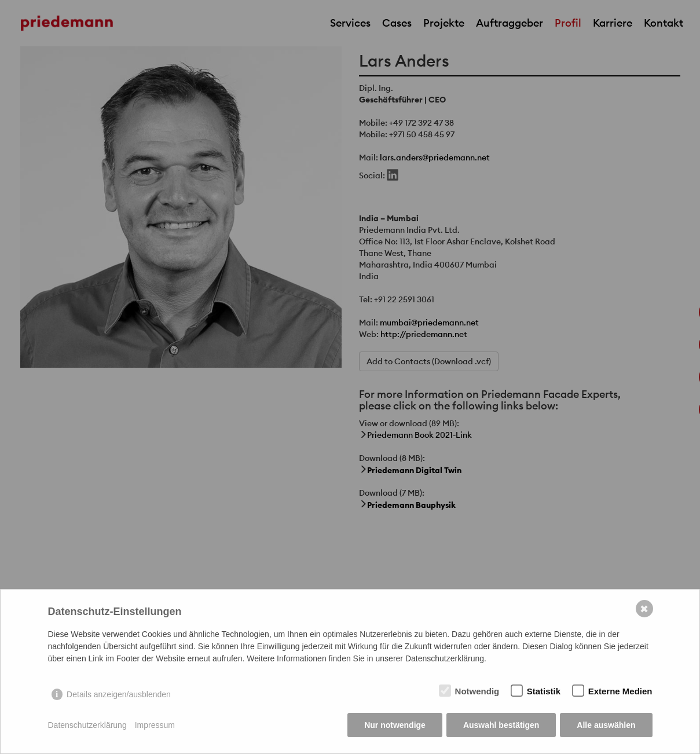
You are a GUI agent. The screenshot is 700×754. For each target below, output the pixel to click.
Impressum (155, 725)
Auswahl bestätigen (501, 725)
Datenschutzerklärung (87, 725)
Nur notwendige (395, 725)
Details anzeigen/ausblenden (119, 694)
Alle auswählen (606, 725)
